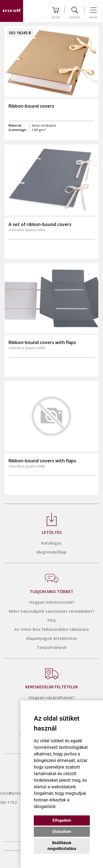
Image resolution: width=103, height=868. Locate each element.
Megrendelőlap (51, 552)
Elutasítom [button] (62, 832)
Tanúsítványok (52, 647)
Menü (93, 13)
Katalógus (51, 543)
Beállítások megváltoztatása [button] (62, 846)
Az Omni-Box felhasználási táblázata (51, 629)
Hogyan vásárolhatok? (51, 697)
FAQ (52, 620)
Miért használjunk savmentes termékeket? (51, 611)
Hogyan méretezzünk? (52, 602)
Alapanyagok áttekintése (51, 638)
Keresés (75, 13)
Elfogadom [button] (62, 820)
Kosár (56, 13)
